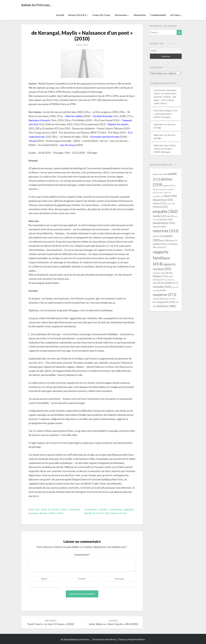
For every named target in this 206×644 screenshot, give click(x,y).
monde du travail (94, 513)
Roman (43, 513)
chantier (103, 509)
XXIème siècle (56, 513)
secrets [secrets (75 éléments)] (169, 280)
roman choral (119, 513)
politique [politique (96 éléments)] (159, 244)
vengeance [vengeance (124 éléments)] (166, 302)
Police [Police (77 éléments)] (173, 241)
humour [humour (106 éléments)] (166, 219)
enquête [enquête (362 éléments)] (165, 211)
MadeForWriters (137, 639)
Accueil (60, 15)
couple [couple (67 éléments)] (167, 193)
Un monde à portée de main (105, 137)
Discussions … (122, 15)
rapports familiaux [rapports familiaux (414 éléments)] (161, 258)
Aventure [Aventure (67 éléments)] (161, 189)
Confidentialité (158, 15)
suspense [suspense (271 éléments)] (165, 294)
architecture (91, 509)
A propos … (176, 15)
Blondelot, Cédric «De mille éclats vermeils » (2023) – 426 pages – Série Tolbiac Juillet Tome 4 (165, 97)
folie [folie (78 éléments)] (170, 216)
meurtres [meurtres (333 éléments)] (166, 231)
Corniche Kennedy (102, 116)
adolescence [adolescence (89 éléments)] (160, 174)
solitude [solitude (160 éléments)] (162, 287)
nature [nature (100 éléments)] (159, 236)
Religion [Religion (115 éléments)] (160, 276)
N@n (156, 124)
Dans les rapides (74, 116)
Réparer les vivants (118, 124)
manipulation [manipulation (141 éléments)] (164, 223)
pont (107, 513)
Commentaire (82, 555)
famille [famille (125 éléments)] (160, 216)
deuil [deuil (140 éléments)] (170, 196)
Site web (119, 579)
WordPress (111, 639)
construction (116, 509)
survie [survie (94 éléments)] (161, 290)
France (64, 509)
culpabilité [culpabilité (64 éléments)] (158, 196)
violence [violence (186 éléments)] (166, 306)
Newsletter (140, 15)
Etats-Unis (34, 509)
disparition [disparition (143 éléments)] (163, 200)
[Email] (166, 51)
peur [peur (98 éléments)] (164, 240)
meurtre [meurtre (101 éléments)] (160, 227)
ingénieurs (129, 509)
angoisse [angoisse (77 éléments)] (168, 186)
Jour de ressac (67, 145)
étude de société (50, 509)
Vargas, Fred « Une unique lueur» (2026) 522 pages (165, 114)
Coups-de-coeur (101, 15)
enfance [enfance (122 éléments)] (160, 207)
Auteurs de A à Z (78, 15)
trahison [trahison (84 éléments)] (158, 299)
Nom (45, 579)
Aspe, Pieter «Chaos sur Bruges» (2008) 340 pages (165, 149)
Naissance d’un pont (39, 120)
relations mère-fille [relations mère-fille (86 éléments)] (163, 273)
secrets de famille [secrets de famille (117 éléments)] (165, 283)
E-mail (82, 579)
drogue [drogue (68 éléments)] (171, 204)
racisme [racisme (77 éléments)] (162, 247)
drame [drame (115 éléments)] (159, 203)
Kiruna (33, 141)
